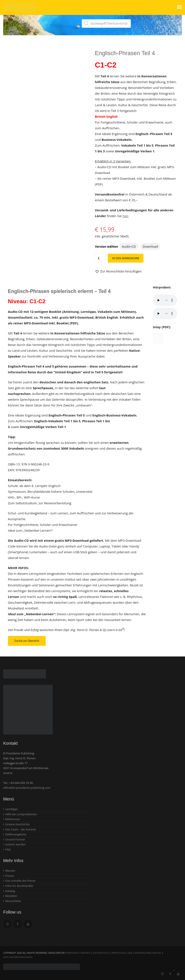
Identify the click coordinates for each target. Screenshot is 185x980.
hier (125, 216)
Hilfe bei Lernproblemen (21, 814)
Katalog (10, 891)
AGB (130, 953)
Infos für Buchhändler (19, 886)
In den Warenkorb (125, 258)
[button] (118, 271)
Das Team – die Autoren (21, 829)
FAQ (8, 849)
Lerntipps (11, 809)
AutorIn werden (15, 844)
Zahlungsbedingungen (18, 957)
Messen (10, 871)
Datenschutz (101, 953)
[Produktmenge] (100, 258)
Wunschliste (13, 901)
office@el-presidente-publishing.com (27, 788)
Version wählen (106, 246)
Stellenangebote (16, 834)
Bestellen (11, 896)
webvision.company (78, 953)
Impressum (118, 953)
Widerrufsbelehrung (148, 953)
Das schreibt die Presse (20, 881)
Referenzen (13, 819)
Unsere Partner (15, 839)
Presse (10, 876)
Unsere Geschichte (17, 824)
